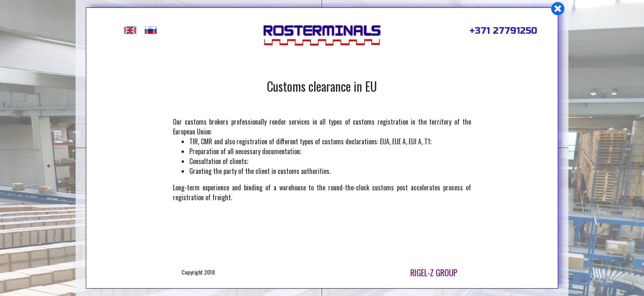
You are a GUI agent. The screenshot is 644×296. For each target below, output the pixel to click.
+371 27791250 (503, 31)
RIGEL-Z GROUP (434, 273)
